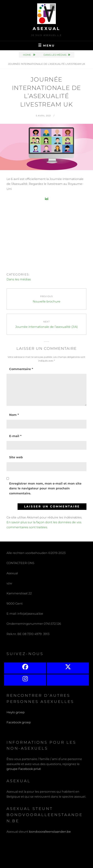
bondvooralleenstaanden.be (50, 832)
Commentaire (21, 369)
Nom (14, 415)
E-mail (15, 436)
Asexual (46, 29)
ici (47, 199)
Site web (16, 457)
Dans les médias (55, 55)
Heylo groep (16, 712)
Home (27, 55)
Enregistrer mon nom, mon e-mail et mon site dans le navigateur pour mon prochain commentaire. (45, 488)
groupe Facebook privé (24, 769)
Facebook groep (19, 722)
